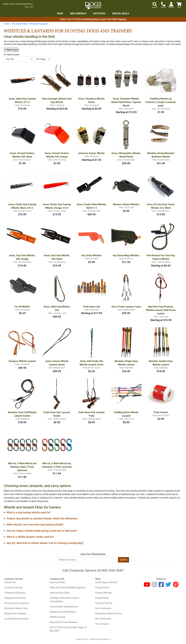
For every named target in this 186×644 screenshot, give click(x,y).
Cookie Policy (102, 598)
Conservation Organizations (64, 607)
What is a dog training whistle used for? (29, 512)
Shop (60, 13)
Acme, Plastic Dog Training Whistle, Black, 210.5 (22, 206)
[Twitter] (168, 586)
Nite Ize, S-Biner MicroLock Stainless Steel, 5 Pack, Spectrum (23, 467)
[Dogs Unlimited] (93, 6)
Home (7, 24)
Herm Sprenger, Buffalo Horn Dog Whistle (57, 100)
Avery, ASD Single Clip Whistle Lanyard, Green (92, 363)
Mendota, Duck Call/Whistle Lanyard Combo (23, 414)
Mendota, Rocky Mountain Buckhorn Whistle (161, 155)
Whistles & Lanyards (39, 24)
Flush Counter (161, 412)
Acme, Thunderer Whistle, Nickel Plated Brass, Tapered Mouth (126, 102)
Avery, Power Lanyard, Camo (126, 307)
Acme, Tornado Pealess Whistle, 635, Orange (57, 155)
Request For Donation (16, 614)
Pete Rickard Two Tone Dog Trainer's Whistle (161, 257)
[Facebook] (161, 586)
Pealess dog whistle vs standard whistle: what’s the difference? (42, 519)
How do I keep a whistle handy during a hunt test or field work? (42, 531)
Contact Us (10, 582)
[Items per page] (42, 59)
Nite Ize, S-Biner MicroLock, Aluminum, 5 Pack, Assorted (57, 465)
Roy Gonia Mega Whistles (126, 255)
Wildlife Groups (58, 617)
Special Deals (121, 13)
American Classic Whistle (92, 153)
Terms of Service (104, 603)
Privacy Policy (102, 588)
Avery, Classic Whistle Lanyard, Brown (57, 363)
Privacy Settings (103, 593)
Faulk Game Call (91, 307)
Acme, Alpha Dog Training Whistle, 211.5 (22, 100)
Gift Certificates (103, 619)
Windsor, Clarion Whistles (126, 204)
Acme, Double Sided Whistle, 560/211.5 (92, 206)
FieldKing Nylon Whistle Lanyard (127, 414)
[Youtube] (147, 586)
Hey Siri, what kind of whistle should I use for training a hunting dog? (45, 543)
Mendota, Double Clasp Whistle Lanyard (161, 363)
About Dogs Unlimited (106, 582)
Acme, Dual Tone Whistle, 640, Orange (22, 257)
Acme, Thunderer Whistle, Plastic (92, 100)
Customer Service (14, 588)
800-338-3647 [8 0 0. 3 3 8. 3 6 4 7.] (113, 570)
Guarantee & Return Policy (109, 614)
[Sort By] (18, 59)
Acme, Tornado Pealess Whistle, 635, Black (23, 155)
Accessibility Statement (16, 619)
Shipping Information (15, 598)
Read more (11, 50)
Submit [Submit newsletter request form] (123, 560)
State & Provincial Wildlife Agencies (68, 588)
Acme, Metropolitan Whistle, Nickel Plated (126, 155)
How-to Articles (58, 582)
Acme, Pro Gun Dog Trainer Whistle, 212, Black (161, 206)
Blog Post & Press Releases (64, 622)
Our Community (103, 608)
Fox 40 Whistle (22, 307)
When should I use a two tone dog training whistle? (35, 525)
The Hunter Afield (20, 24)
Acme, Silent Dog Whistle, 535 (57, 308)
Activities (99, 13)
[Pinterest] (176, 586)
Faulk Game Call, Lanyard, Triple (92, 414)
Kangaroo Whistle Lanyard (22, 361)
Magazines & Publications (63, 612)
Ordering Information (15, 593)
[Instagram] (154, 586)
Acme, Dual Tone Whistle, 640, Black (57, 257)
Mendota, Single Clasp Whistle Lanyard (126, 363)
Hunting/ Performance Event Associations (64, 600)
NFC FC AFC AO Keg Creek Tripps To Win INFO (68, 629)
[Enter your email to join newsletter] (87, 560)
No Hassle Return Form (16, 608)
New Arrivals (78, 13)
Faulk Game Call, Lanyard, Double (57, 414)
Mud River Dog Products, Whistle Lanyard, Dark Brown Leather (161, 310)
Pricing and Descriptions (17, 603)
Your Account (102, 624)
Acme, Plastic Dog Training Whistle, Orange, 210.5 (57, 206)
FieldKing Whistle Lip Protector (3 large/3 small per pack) (161, 102)
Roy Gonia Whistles (92, 255)
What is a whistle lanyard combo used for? (30, 537)
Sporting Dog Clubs (60, 593)
